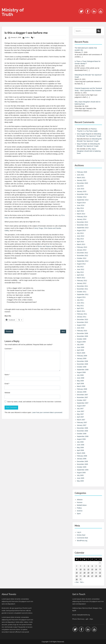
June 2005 (80, 478)
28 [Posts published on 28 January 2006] (96, 576)
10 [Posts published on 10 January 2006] (81, 569)
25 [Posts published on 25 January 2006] (84, 576)
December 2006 (82, 428)
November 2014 (82, 194)
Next (63, 331)
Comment (8, 349)
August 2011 (81, 297)
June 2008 (80, 378)
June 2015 (80, 189)
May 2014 (80, 208)
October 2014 (82, 197)
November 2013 (82, 225)
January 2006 (82, 459)
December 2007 (82, 395)
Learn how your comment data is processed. (47, 412)
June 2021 (80, 175)
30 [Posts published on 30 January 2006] (77, 579)
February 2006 (82, 456)
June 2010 (80, 328)
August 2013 (81, 230)
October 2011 (82, 292)
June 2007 (80, 411)
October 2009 (82, 339)
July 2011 (80, 300)
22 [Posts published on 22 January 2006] (100, 573)
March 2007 (81, 420)
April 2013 (80, 242)
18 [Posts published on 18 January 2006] (84, 573)
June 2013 (80, 236)
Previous (9, 331)
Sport (79, 514)
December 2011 (82, 286)
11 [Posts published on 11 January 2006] (84, 569)
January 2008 (82, 392)
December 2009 (82, 333)
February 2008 (82, 389)
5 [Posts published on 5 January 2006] (88, 566)
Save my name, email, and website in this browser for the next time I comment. (34, 402)
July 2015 (80, 186)
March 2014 (81, 214)
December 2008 (82, 361)
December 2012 (82, 253)
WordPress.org (82, 541)
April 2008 (80, 384)
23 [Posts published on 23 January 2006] (77, 576)
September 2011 (83, 294)
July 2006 (80, 442)
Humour (80, 502)
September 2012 (83, 261)
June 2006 (80, 445)
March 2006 (81, 453)
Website (7, 393)
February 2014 (82, 217)
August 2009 (81, 342)
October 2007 (82, 400)
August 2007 (81, 406)
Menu (4, 6)
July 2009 (80, 345)
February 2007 (82, 422)
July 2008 (80, 375)
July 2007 (80, 409)
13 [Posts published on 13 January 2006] (92, 569)
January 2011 (82, 317)
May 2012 (80, 272)
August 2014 (81, 203)
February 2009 (82, 356)
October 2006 (82, 434)
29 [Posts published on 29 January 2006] (100, 576)
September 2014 (83, 200)
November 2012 (82, 255)
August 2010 (81, 325)
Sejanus (48, 246)
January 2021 (82, 180)
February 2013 (82, 247)
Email (7, 384)
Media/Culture (82, 505)
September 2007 (83, 403)
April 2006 (80, 450)
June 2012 (80, 269)
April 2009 (80, 350)
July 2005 (80, 475)
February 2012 (82, 281)
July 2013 (80, 233)
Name (7, 375)
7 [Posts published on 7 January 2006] (96, 566)
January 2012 (82, 283)
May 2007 (80, 414)
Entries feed (81, 535)
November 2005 (82, 464)
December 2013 (82, 222)
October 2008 (82, 367)
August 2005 (81, 473)
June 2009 (80, 347)
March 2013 (81, 244)
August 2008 (81, 372)
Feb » (82, 582)
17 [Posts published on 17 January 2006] (81, 573)
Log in (79, 532)
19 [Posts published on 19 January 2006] (88, 573)
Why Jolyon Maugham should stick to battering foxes (89, 151)
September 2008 (83, 370)
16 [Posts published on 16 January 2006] (77, 573)
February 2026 (82, 172)
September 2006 (83, 436)
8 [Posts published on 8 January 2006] (100, 566)
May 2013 (80, 239)
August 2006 (81, 439)
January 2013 (82, 250)
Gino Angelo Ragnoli (84, 134)
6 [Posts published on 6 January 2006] (92, 566)
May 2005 (80, 481)
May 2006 (80, 448)
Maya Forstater (82, 144)
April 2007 (80, 417)
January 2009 (82, 358)
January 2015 (82, 191)
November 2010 (82, 322)
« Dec (77, 582)
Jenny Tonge (38, 228)
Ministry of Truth (13, 12)
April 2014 (80, 211)
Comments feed (82, 538)
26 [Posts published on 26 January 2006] (88, 576)
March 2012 (81, 278)
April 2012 (80, 275)
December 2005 (82, 461)
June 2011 (80, 303)
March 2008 (81, 386)
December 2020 (82, 183)
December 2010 (82, 319)
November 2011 (82, 289)
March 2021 (81, 178)
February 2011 (82, 314)
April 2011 (80, 308)
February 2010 (82, 331)
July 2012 (80, 267)
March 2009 (81, 353)
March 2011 (81, 311)
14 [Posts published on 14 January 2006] (96, 569)
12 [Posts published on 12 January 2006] (88, 569)
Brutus (40, 246)
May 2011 (80, 306)
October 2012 (82, 258)
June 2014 (80, 205)
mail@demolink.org (83, 615)
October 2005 (82, 467)
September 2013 (83, 228)
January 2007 (82, 425)
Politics (27, 37)
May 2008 (80, 381)
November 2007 (82, 397)
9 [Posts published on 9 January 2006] (77, 569)
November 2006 (82, 431)
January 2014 (82, 219)
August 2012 (81, 264)
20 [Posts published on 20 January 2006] (92, 573)
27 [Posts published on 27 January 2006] (92, 576)
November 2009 (82, 336)
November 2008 (82, 364)
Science (80, 511)
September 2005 (83, 470)
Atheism (80, 500)
